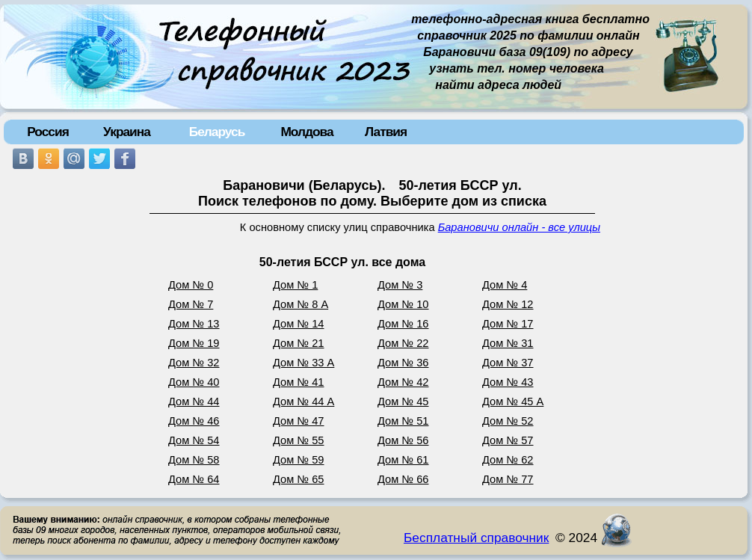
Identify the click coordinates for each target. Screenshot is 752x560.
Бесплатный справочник (476, 538)
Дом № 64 (194, 479)
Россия (48, 132)
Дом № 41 (299, 382)
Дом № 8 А (301, 304)
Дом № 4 (505, 285)
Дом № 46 (194, 421)
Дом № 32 (194, 363)
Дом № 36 (403, 363)
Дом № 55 (299, 440)
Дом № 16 (403, 324)
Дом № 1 (295, 285)
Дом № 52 (508, 421)
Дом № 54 (194, 440)
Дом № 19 (194, 343)
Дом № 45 (403, 401)
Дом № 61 (403, 460)
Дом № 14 (299, 324)
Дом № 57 (508, 440)
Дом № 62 (508, 460)
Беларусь (217, 132)
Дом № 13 (194, 324)
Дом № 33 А (303, 363)
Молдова (306, 132)
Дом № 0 (191, 285)
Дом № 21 (299, 343)
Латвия (386, 132)
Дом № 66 (403, 479)
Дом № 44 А (303, 401)
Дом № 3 (400, 285)
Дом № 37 (508, 363)
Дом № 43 (508, 382)
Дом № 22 (403, 343)
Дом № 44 (194, 401)
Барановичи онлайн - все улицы (519, 227)
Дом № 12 (508, 304)
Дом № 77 (508, 479)
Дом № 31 (508, 343)
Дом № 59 (299, 460)
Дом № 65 (299, 479)
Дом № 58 (194, 460)
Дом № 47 (299, 421)
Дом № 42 (403, 382)
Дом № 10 (403, 304)
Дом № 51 (403, 421)
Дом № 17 (508, 324)
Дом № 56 (403, 440)
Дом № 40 (194, 382)
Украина (127, 132)
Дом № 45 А (513, 401)
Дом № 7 (191, 304)
